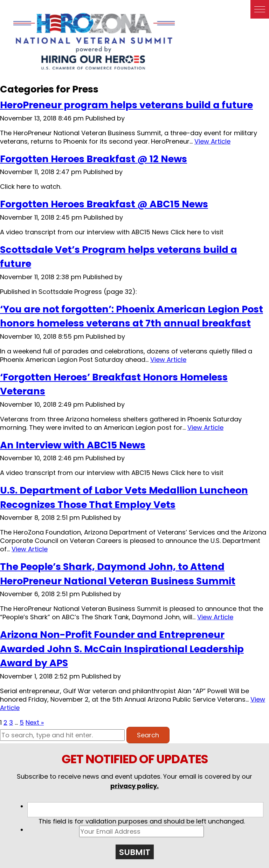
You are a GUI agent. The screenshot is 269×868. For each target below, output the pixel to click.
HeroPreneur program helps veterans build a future (126, 105)
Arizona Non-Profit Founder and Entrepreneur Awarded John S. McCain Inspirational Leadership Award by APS (122, 649)
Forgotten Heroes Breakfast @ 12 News (94, 159)
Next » (35, 722)
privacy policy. (134, 786)
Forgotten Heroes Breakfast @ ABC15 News (104, 204)
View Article (212, 141)
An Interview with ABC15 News (73, 445)
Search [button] (148, 735)
